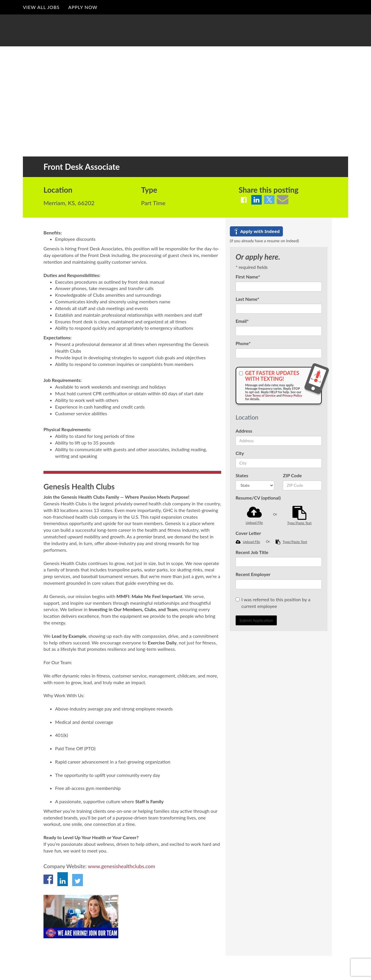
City (240, 453)
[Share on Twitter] (269, 200)
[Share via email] (283, 199)
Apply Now (83, 7)
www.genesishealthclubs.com (121, 866)
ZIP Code (292, 475)
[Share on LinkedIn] (257, 200)
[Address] (279, 441)
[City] (279, 463)
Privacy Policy (292, 395)
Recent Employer (253, 574)
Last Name (248, 299)
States (242, 475)
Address (244, 431)
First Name (248, 277)
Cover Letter (248, 533)
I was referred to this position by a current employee (273, 603)
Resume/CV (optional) (258, 498)
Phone (243, 343)
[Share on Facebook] (244, 200)
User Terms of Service (260, 395)
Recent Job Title (252, 552)
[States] (255, 485)
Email (242, 321)
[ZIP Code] (302, 485)
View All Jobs (41, 7)
